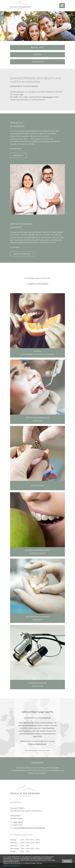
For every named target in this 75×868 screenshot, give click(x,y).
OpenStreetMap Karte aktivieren (37, 750)
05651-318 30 (18, 822)
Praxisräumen (47, 97)
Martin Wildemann (22, 254)
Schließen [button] (67, 861)
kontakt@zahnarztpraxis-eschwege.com (30, 828)
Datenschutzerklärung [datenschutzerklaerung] (12, 865)
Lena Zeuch (18, 155)
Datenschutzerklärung (37, 744)
